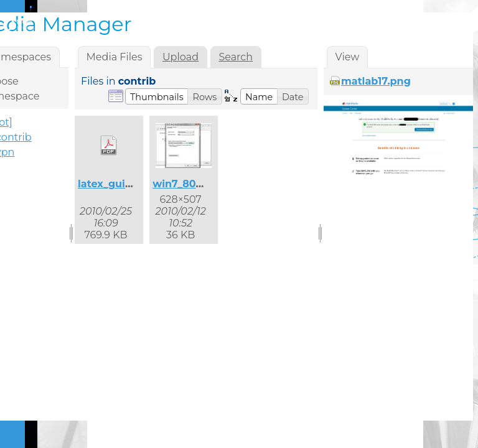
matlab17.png (376, 81)
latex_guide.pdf (118, 184)
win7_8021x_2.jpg (198, 184)
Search (236, 57)
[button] (157, 96)
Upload (180, 57)
